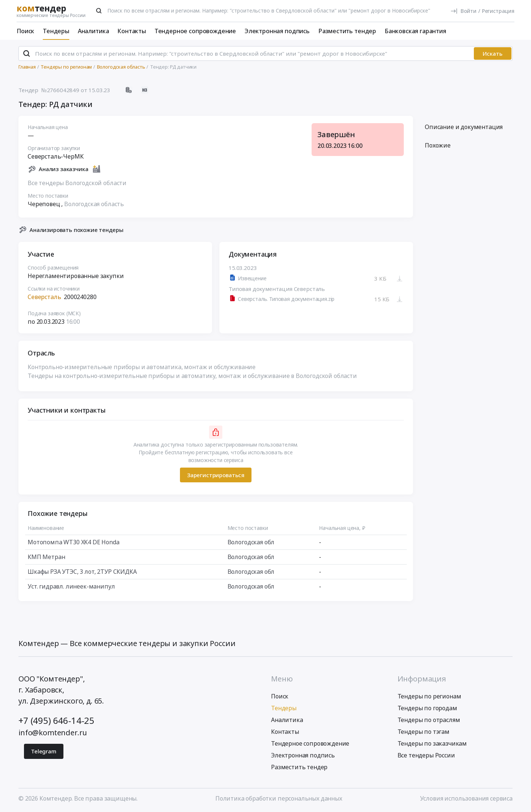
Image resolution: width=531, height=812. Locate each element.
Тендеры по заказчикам (432, 743)
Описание (464, 127)
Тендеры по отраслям (429, 720)
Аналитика (93, 31)
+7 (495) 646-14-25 (56, 720)
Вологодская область (94, 204)
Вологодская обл (251, 542)
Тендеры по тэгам (424, 732)
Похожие (438, 146)
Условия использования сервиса (466, 798)
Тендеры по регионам (429, 696)
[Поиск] (99, 11)
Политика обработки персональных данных (279, 798)
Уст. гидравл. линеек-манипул (71, 587)
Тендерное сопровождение (195, 31)
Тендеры (56, 31)
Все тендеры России (426, 755)
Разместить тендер (347, 31)
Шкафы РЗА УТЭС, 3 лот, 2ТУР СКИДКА (82, 572)
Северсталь (44, 297)
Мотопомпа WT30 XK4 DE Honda (74, 542)
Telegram (44, 751)
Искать (493, 53)
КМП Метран (46, 557)
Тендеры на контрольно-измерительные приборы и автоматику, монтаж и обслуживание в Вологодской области (192, 376)
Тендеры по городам (427, 708)
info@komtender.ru (53, 733)
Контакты (132, 31)
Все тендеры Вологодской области (77, 183)
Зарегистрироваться (216, 475)
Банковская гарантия (415, 31)
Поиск (25, 31)
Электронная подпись (277, 31)
